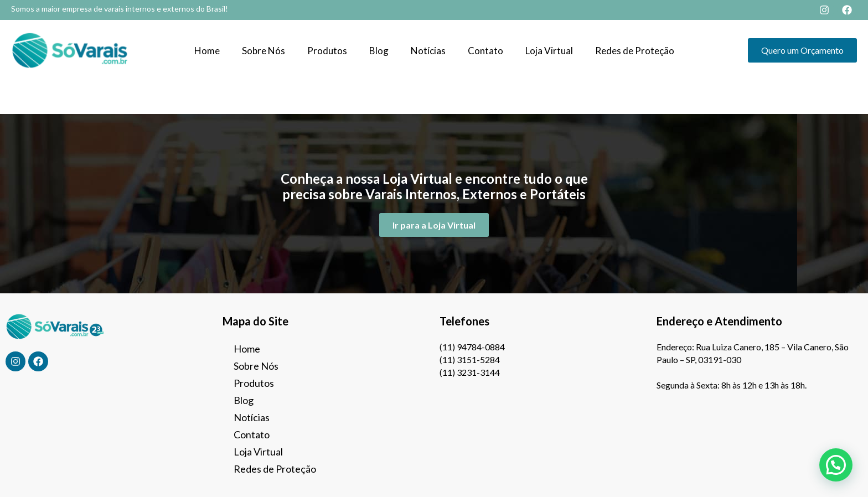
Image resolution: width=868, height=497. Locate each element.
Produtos (327, 51)
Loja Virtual (549, 51)
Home (207, 51)
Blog (379, 51)
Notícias (428, 51)
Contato (485, 51)
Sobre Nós (263, 51)
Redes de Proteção (635, 51)
